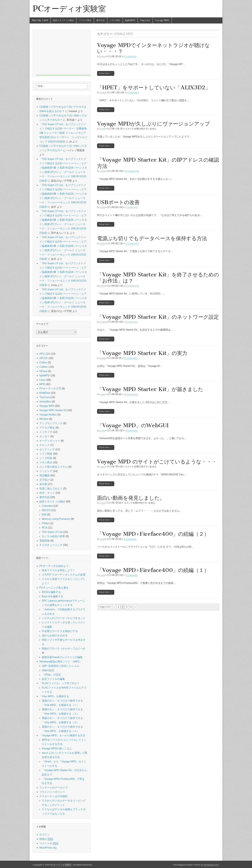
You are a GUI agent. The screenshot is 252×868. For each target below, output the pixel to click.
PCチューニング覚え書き (54, 588)
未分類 (43, 484)
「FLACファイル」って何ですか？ (59, 683)
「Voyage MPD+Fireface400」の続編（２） (153, 534)
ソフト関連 (46, 454)
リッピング (46, 471)
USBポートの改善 (118, 202)
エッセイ (45, 436)
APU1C (44, 358)
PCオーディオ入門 (50, 389)
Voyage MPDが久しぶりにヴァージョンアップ (153, 124)
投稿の (46, 839)
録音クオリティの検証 (63, 20)
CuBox (43, 362)
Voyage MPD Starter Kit (53, 410)
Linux (42, 380)
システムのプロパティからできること (64, 618)
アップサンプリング (51, 423)
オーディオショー (50, 441)
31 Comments (132, 171)
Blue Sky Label (40, 20)
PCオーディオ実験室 (69, 9)
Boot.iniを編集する (52, 596)
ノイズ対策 (46, 458)
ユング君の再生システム (54, 467)
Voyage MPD (162, 20)
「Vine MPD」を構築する (54, 696)
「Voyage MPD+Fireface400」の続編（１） (153, 570)
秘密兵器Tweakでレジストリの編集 (62, 657)
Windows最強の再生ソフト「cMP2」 (61, 662)
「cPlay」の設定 (51, 675)
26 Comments (131, 394)
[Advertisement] (63, 53)
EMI (44, 515)
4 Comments (133, 92)
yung (102, 56)
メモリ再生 (115, 20)
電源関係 (45, 541)
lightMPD (130, 20)
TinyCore (145, 20)
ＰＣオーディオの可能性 (54, 796)
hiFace (43, 371)
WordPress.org (48, 848)
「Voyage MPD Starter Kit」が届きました (150, 389)
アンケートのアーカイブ (54, 788)
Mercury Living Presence (56, 519)
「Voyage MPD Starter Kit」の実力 (142, 353)
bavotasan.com (211, 865)
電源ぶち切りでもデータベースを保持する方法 (152, 238)
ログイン (45, 835)
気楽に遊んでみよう (51, 488)
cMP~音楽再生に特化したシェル (61, 666)
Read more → (106, 73)
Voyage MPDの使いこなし (57, 748)
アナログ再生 (85, 20)
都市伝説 (101, 20)
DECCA (46, 510)
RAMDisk (45, 393)
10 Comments (132, 286)
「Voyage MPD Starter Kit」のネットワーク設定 (158, 317)
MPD (42, 384)
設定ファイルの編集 (53, 679)
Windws (44, 419)
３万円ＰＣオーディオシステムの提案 (64, 575)
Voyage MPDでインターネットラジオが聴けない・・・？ (153, 48)
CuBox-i (44, 367)
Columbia (47, 506)
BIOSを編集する (51, 592)
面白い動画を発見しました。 (131, 498)
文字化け (45, 480)
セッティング (47, 449)
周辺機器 (45, 475)
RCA (44, 528)
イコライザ (46, 432)
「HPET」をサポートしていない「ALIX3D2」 (154, 87)
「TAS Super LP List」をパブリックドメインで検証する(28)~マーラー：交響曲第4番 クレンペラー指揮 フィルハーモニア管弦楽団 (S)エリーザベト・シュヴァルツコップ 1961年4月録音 (63, 133)
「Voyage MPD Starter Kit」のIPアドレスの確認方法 (158, 163)
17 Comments (132, 243)
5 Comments (130, 56)
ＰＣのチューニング (51, 545)
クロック (45, 445)
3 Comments (131, 430)
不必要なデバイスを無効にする (60, 631)
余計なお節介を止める (55, 635)
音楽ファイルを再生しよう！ (59, 570)
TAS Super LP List (52, 532)
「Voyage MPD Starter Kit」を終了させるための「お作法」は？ (158, 278)
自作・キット (47, 493)
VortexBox (45, 402)
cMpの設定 (48, 670)
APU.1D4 (45, 354)
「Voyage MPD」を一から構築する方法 (62, 735)
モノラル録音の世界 (53, 536)
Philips (46, 523)
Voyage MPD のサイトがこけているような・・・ (157, 462)
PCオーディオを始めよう (54, 566)
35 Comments (131, 358)
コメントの (49, 843)
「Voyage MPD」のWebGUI (133, 425)
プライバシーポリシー (52, 792)
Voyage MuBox (48, 415)
